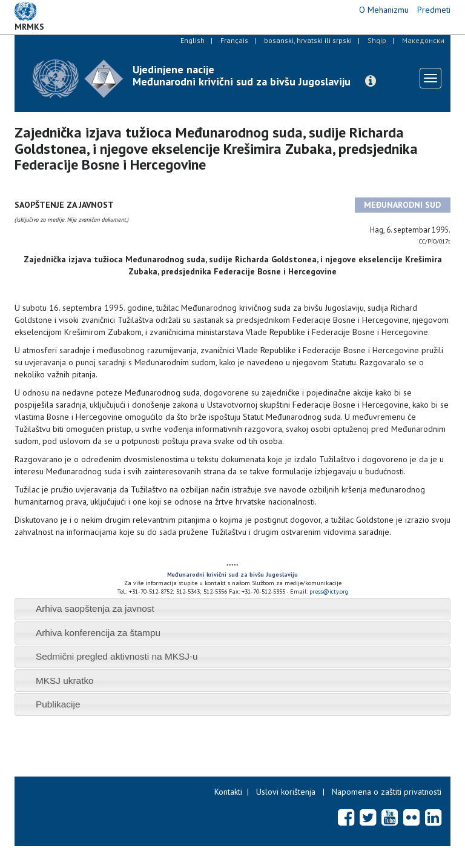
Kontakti (228, 792)
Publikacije (58, 704)
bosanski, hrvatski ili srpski (308, 40)
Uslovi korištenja (286, 792)
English (193, 40)
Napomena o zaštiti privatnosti (387, 792)
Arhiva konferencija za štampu (98, 633)
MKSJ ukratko (65, 681)
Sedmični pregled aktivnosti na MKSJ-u (117, 656)
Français (234, 40)
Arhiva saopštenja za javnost (95, 608)
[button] (371, 81)
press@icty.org (329, 591)
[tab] (232, 609)
